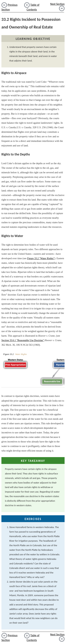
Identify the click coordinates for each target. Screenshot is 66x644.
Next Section (57, 4)
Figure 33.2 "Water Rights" (41, 258)
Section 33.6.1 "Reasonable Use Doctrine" (23, 340)
